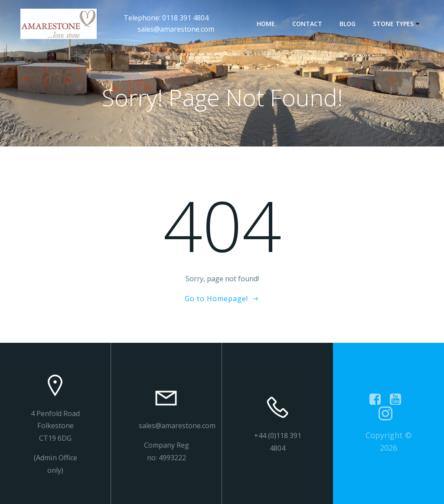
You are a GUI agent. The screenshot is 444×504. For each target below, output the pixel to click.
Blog (348, 24)
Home (266, 24)
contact (307, 24)
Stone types (397, 24)
